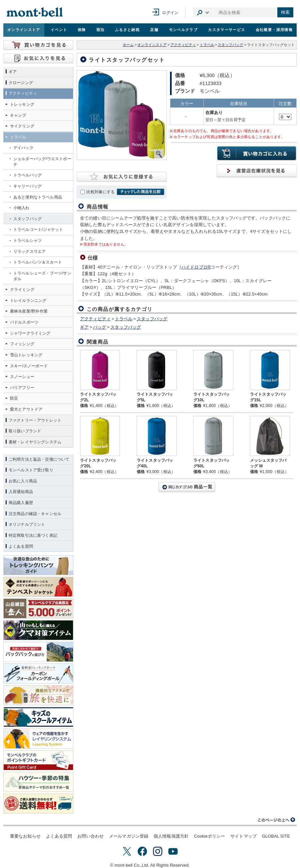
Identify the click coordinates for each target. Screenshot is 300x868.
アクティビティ (183, 45)
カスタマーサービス (226, 30)
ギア (84, 327)
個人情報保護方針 (171, 836)
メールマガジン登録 (129, 836)
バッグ (99, 327)
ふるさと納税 (127, 30)
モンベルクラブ (183, 30)
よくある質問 (59, 836)
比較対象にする (100, 192)
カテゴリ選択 (203, 12)
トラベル (207, 45)
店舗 (154, 30)
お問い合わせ (90, 836)
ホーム (128, 45)
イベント (59, 30)
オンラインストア (24, 30)
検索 (285, 12)
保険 (82, 30)
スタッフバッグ (230, 45)
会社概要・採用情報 (274, 30)
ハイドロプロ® (196, 267)
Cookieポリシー (209, 836)
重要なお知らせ (25, 836)
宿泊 (100, 30)
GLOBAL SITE (276, 836)
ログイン (170, 13)
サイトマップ (243, 836)
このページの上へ (277, 820)
